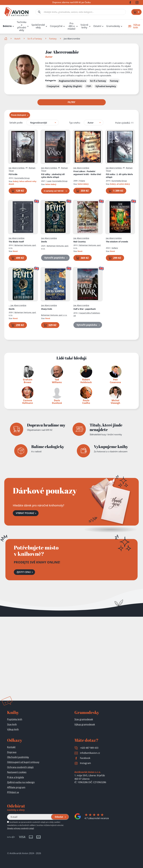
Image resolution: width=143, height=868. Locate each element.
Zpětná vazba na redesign (21, 782)
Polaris (82, 181)
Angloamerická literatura (72, 81)
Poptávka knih (15, 719)
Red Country (80, 242)
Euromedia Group (22, 178)
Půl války (53, 176)
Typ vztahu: (75, 122)
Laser (49, 181)
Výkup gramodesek (85, 724)
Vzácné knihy (84, 26)
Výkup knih (13, 729)
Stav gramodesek (84, 719)
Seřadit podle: (16, 122)
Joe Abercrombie (17, 168)
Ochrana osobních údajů (20, 767)
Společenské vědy (38, 26)
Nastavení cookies (17, 772)
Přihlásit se (13, 792)
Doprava (12, 752)
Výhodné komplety (106, 86)
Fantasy (53, 39)
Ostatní (97, 26)
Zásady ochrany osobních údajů (21, 828)
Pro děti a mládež (71, 26)
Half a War (85, 309)
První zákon (87, 173)
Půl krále (13, 174)
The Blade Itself (16, 242)
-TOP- (89, 86)
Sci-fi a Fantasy (35, 39)
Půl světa (119, 176)
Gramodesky (113, 26)
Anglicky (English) (72, 86)
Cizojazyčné (56, 26)
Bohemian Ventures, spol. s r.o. (54, 315)
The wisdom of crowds (117, 242)
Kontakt (11, 747)
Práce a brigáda (16, 777)
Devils (44, 242)
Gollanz (115, 248)
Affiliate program (16, 787)
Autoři (17, 39)
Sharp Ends (47, 309)
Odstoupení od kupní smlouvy (23, 762)
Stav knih (12, 724)
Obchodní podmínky (18, 757)
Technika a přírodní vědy (22, 26)
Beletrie (7, 26)
